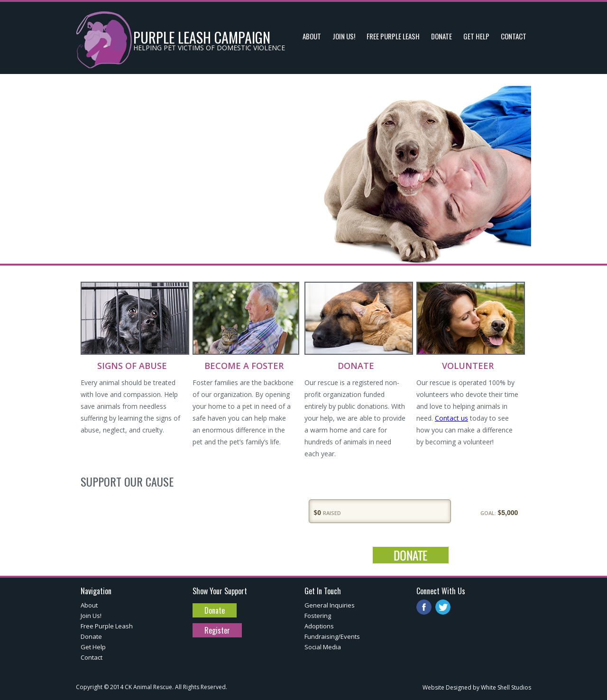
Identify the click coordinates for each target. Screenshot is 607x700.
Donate (91, 636)
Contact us (451, 418)
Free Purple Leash (107, 626)
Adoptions (319, 626)
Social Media (323, 647)
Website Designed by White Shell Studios (477, 687)
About (89, 605)
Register (217, 630)
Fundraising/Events (332, 636)
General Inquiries (330, 605)
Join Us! (91, 616)
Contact (92, 657)
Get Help (93, 647)
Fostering (318, 616)
